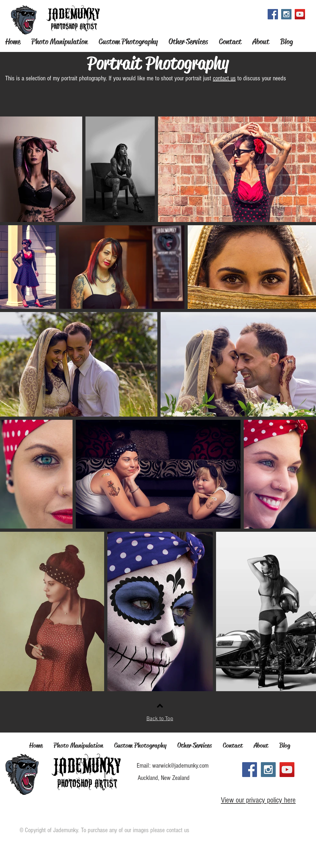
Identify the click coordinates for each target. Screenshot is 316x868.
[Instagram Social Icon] (286, 14)
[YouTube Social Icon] (300, 14)
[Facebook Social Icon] (273, 14)
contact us (224, 78)
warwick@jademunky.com (180, 766)
